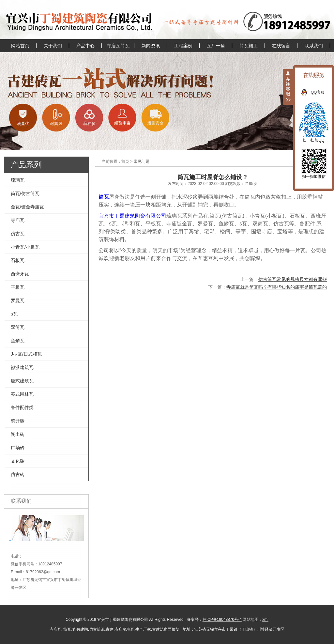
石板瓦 (18, 260)
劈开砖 (18, 421)
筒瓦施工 (249, 46)
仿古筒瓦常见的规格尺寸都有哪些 (293, 279)
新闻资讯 (151, 46)
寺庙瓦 (18, 220)
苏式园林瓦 (22, 394)
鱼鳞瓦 (18, 341)
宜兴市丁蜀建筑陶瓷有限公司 (132, 216)
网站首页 (20, 46)
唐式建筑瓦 (22, 381)
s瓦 (14, 314)
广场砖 (18, 448)
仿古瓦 (18, 234)
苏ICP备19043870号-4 (222, 620)
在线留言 (281, 46)
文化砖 (18, 461)
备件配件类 (22, 407)
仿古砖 (18, 474)
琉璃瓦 (18, 180)
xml (265, 620)
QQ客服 (321, 92)
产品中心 (85, 46)
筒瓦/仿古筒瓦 (25, 193)
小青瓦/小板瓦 (25, 247)
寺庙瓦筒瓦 (118, 46)
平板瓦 (18, 287)
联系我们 (314, 46)
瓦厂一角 (216, 46)
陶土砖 (18, 434)
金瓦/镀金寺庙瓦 (27, 207)
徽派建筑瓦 (22, 367)
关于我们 (53, 46)
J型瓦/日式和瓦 (26, 354)
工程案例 (183, 46)
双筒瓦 (18, 327)
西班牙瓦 (20, 274)
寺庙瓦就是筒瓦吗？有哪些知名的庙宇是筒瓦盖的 (277, 287)
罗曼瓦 (18, 300)
